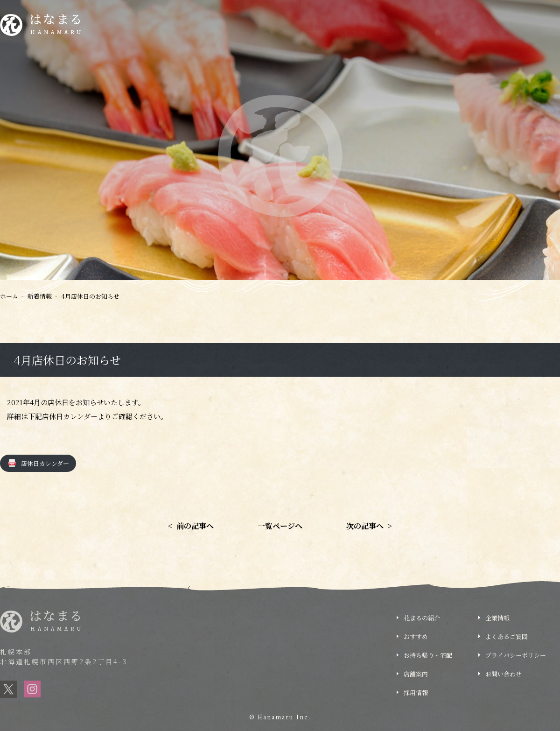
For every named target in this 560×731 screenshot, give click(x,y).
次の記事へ (369, 526)
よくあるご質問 (535, 32)
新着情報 (276, 32)
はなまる (57, 25)
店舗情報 (449, 32)
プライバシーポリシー (516, 655)
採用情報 (416, 692)
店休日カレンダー (45, 463)
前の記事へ (191, 526)
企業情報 (487, 32)
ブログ (415, 32)
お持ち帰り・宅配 (366, 32)
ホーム (9, 296)
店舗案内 (416, 674)
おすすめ (314, 32)
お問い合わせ (504, 674)
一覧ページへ (280, 526)
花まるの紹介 (231, 32)
